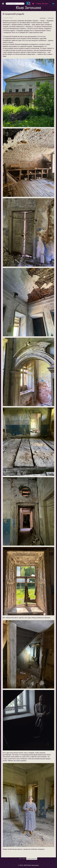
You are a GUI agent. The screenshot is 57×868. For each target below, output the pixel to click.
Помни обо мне (42, 4)
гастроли (51, 18)
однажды (43, 18)
